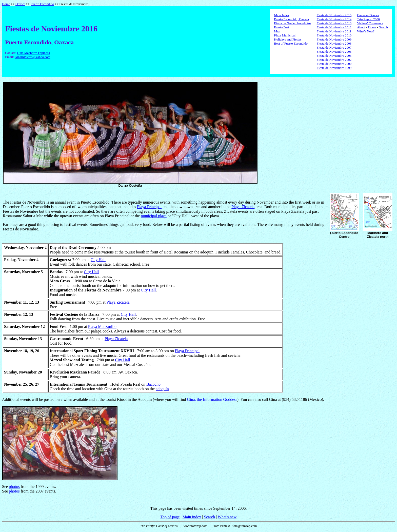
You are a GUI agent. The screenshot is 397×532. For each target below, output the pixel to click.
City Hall (98, 260)
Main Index (282, 15)
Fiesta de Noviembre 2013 (334, 23)
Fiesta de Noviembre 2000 (334, 64)
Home (6, 4)
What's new (227, 517)
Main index (192, 517)
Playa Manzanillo (102, 327)
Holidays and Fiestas (288, 39)
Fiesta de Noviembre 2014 (334, 19)
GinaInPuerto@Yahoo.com (33, 57)
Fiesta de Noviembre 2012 (334, 27)
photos (14, 487)
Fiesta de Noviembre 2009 (334, 39)
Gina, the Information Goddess (212, 399)
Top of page (170, 517)
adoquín (162, 389)
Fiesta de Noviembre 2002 (334, 60)
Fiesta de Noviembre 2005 (334, 56)
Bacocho (153, 384)
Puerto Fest (281, 27)
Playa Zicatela (243, 207)
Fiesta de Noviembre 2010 (334, 35)
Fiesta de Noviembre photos (292, 23)
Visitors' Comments (370, 23)
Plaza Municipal (285, 35)
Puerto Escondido (42, 4)
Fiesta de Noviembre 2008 (334, 43)
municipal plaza (154, 216)
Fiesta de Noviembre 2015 (334, 15)
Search (383, 27)
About (361, 27)
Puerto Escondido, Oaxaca (291, 19)
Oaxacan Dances (368, 15)
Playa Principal (149, 207)
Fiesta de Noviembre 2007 (334, 47)
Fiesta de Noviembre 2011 (334, 31)
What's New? (366, 31)
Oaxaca (20, 4)
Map (277, 31)
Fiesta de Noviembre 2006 (334, 52)
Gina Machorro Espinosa (33, 53)
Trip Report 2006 (368, 19)
